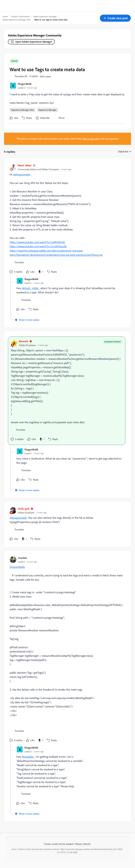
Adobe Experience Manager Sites (17, 20)
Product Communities (21, 16)
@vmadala (28, 757)
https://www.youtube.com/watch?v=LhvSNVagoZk (38, 246)
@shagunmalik (22, 174)
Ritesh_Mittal (25, 165)
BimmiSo (24, 341)
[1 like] (41, 272)
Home (5, 16)
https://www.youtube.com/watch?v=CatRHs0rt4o (37, 242)
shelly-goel (24, 509)
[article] (67, 219)
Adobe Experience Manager (45, 16)
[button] (115, 18)
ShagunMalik (25, 84)
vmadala (22, 558)
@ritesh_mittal (30, 288)
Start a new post (91, 139)
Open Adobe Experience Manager (34, 42)
